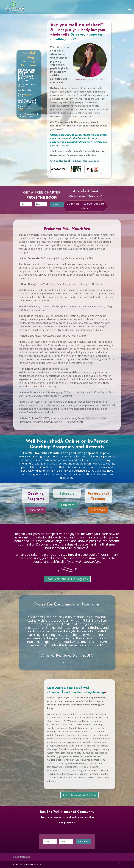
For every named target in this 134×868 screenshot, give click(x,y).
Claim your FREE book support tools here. (85, 206)
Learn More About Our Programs (67, 579)
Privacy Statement (22, 857)
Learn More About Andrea (79, 795)
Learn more (36, 510)
